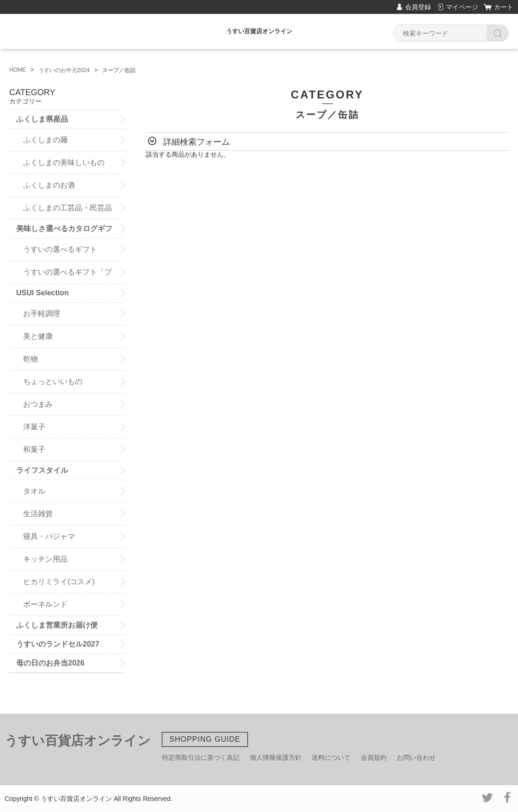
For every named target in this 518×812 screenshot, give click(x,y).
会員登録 (418, 7)
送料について (331, 757)
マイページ (462, 7)
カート (504, 7)
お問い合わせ (416, 757)
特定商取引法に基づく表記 (201, 757)
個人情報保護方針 (276, 757)
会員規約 (374, 757)
